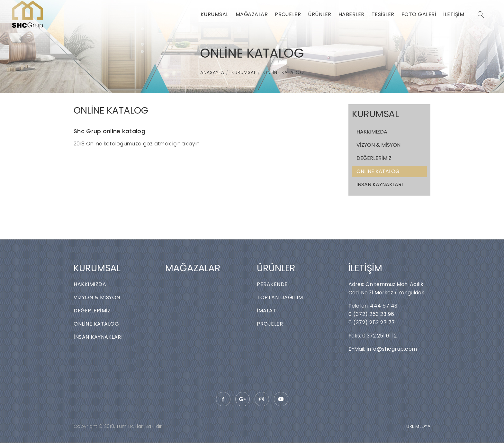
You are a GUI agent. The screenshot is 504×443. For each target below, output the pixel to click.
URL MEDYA (418, 426)
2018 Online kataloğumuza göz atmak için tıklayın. (137, 144)
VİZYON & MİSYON (378, 145)
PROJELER (288, 14)
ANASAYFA (212, 72)
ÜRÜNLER (320, 14)
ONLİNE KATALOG (284, 72)
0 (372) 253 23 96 (371, 314)
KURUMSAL (215, 14)
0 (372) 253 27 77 (372, 323)
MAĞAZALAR (252, 14)
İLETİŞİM (454, 14)
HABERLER (351, 14)
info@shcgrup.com (391, 349)
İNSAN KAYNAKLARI (380, 185)
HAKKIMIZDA (372, 132)
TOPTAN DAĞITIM (280, 297)
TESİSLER (383, 14)
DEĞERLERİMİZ (374, 158)
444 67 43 (384, 306)
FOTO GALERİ (419, 14)
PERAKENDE (272, 284)
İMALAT (266, 311)
